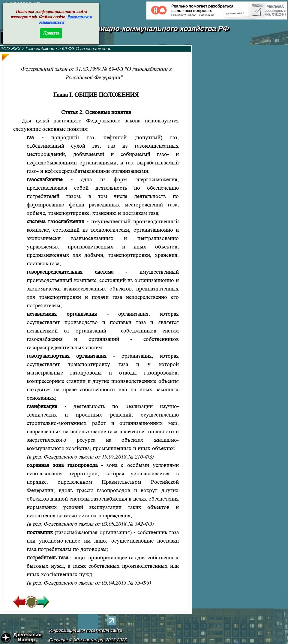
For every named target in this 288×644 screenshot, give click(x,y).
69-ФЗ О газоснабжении (87, 49)
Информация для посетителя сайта (86, 630)
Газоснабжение (42, 49)
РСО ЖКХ (10, 49)
